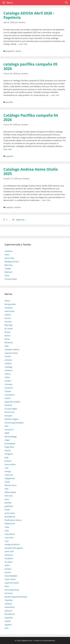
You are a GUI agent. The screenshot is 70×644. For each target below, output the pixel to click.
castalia (8, 363)
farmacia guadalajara (14, 423)
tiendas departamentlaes (16, 597)
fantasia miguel (11, 419)
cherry (7, 374)
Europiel (8, 416)
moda (7, 482)
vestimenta (10, 607)
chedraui (9, 251)
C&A (7, 346)
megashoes (10, 478)
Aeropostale (10, 304)
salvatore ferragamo (14, 548)
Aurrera (8, 322)
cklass (7, 377)
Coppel (8, 268)
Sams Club (9, 258)
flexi (6, 426)
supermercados (12, 583)
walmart (8, 611)
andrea (17, 207)
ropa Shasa (10, 534)
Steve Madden (11, 576)
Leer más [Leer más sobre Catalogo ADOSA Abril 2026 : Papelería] (23, 44)
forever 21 (9, 430)
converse (9, 388)
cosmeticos (10, 395)
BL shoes (9, 329)
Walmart (8, 272)
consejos (9, 384)
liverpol (8, 461)
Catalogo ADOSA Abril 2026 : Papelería (29, 15)
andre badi (9, 311)
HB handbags (11, 437)
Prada (7, 510)
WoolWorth (10, 614)
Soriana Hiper (11, 279)
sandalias (9, 558)
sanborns (9, 555)
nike (6, 489)
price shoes (10, 513)
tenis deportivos (12, 590)
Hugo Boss (9, 447)
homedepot (10, 443)
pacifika (10, 102)
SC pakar (9, 562)
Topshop (9, 600)
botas (7, 339)
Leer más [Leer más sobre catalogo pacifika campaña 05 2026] (55, 95)
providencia (10, 517)
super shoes (10, 579)
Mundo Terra (10, 485)
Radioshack (10, 523)
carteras (8, 360)
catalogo (8, 367)
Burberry (9, 342)
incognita (9, 454)
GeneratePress (49, 640)
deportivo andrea (12, 402)
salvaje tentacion (12, 544)
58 (13, 220)
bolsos (7, 335)
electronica (10, 412)
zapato (8, 621)
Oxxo (7, 275)
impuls (8, 450)
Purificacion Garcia (13, 520)
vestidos (8, 604)
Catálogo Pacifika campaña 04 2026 (31, 117)
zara (7, 628)
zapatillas (9, 618)
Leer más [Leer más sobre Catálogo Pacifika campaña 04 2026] (8, 149)
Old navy (9, 496)
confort (8, 381)
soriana (8, 569)
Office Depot (10, 492)
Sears (7, 255)
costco (7, 398)
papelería (10, 51)
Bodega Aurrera (12, 261)
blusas (7, 332)
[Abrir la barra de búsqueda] (66, 3)
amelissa (9, 308)
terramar (9, 593)
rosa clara (9, 537)
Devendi (8, 405)
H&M (7, 433)
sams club (9, 551)
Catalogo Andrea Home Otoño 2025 (31, 171)
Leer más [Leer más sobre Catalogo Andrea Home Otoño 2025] (46, 200)
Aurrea (8, 318)
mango (8, 471)
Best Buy (9, 265)
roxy (7, 541)
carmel (8, 356)
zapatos (10, 156)
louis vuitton (10, 464)
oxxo (7, 499)
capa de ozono (11, 353)
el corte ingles (11, 409)
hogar (7, 440)
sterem (8, 572)
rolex (7, 527)
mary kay (9, 475)
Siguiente (21, 220)
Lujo (7, 468)
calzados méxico (12, 349)
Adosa (18, 51)
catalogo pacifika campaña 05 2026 (30, 66)
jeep (7, 457)
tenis (7, 586)
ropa (7, 530)
